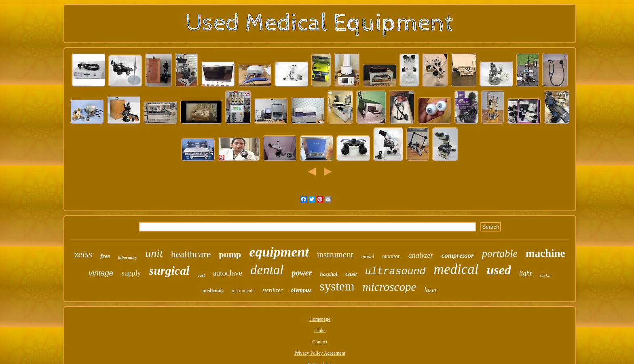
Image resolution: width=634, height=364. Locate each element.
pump (230, 254)
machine (545, 253)
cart (201, 275)
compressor (458, 256)
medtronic (213, 290)
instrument (335, 255)
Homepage (320, 319)
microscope (390, 287)
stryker (545, 275)
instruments (243, 290)
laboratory (128, 257)
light (525, 273)
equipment (279, 252)
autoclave (227, 273)
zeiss (83, 254)
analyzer (421, 255)
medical (456, 269)
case (351, 274)
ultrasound (395, 272)
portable (500, 254)
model (368, 256)
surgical (169, 270)
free (105, 256)
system (337, 286)
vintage (101, 273)
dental (267, 270)
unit (154, 253)
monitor (391, 256)
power (302, 273)
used (499, 270)
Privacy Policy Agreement (320, 353)
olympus (301, 290)
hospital (329, 274)
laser (431, 290)
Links (320, 330)
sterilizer (273, 290)
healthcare (191, 254)
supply (131, 273)
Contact (320, 342)
